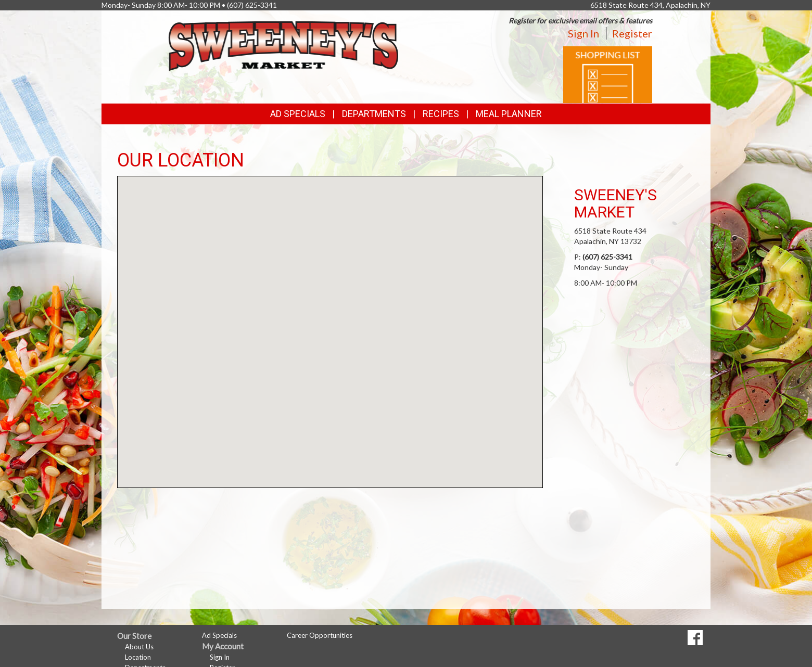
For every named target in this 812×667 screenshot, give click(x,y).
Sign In (583, 33)
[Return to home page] (283, 45)
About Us (139, 647)
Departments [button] (374, 114)
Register (632, 33)
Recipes (441, 114)
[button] (330, 322)
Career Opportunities (320, 635)
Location (138, 657)
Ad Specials (298, 114)
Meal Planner (509, 114)
